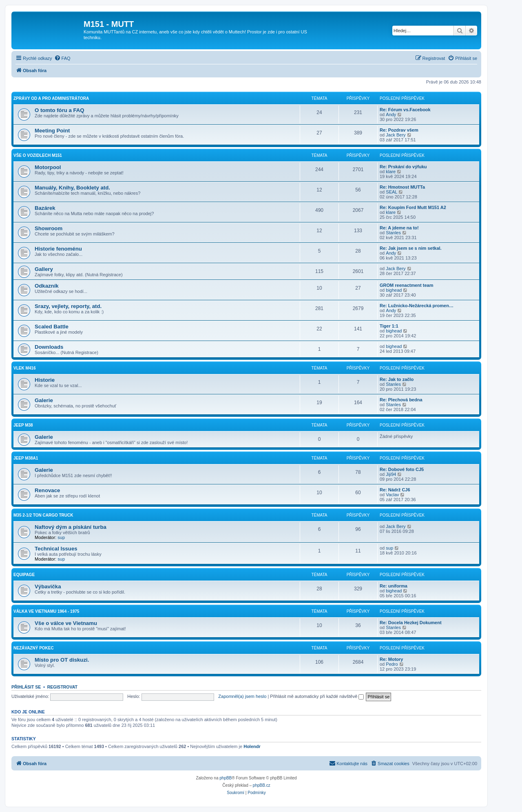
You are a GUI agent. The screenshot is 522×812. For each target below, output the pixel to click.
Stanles (393, 233)
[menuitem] (62, 58)
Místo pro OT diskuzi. (62, 660)
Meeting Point (52, 131)
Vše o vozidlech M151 (38, 155)
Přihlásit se (26, 687)
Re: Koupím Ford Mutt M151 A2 (413, 207)
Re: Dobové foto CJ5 (402, 469)
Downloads (49, 347)
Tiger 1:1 (389, 326)
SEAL (391, 192)
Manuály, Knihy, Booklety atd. (72, 188)
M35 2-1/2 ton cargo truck (43, 515)
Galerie (44, 400)
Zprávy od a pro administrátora (51, 98)
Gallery (44, 269)
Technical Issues (56, 549)
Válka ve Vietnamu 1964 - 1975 (46, 611)
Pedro (392, 664)
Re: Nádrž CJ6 (395, 490)
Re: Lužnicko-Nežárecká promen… (417, 306)
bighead (394, 290)
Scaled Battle (52, 327)
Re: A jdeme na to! (399, 228)
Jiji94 (391, 474)
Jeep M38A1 (26, 458)
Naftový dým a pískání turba (71, 527)
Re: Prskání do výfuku (403, 167)
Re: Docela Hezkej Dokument (411, 623)
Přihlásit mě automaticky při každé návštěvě (317, 696)
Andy (391, 114)
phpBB (226, 778)
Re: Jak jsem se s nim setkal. (411, 248)
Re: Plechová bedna (401, 400)
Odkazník (47, 286)
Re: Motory (391, 659)
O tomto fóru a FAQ (60, 110)
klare (391, 172)
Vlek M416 (24, 368)
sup (61, 537)
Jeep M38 (23, 425)
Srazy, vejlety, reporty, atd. (68, 306)
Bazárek (45, 208)
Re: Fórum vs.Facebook (405, 110)
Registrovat (62, 687)
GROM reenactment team (406, 285)
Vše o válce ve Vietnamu (66, 623)
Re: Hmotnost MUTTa (402, 187)
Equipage (24, 575)
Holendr (252, 746)
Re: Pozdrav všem (399, 130)
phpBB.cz (262, 785)
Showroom (49, 228)
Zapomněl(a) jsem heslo (242, 696)
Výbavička (48, 586)
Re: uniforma (394, 586)
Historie (45, 380)
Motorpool (48, 167)
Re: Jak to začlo (397, 379)
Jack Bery (396, 135)
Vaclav (392, 495)
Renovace (47, 490)
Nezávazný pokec (34, 648)
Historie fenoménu (58, 249)
